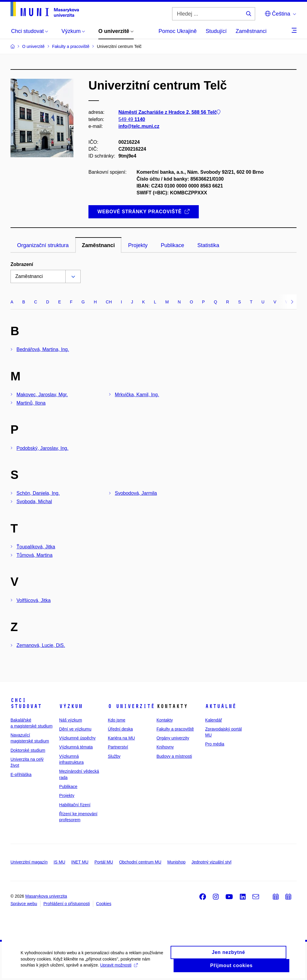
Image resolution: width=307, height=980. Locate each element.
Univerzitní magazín (29, 862)
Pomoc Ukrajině (178, 31)
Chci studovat (26, 703)
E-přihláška (21, 775)
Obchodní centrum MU (140, 862)
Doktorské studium (28, 750)
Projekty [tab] (138, 245)
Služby (114, 756)
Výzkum (71, 706)
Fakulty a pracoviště (175, 729)
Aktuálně (221, 706)
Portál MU (104, 862)
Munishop (176, 862)
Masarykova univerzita (46, 896)
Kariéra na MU (121, 738)
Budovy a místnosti (174, 756)
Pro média (215, 744)
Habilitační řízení (75, 805)
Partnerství (118, 747)
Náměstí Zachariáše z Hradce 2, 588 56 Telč (169, 112)
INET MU (80, 862)
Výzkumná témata (76, 747)
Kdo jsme (117, 720)
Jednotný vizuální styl (212, 862)
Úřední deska (120, 729)
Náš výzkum (70, 720)
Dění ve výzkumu (75, 729)
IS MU (60, 862)
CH (109, 302)
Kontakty (165, 720)
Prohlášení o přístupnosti (67, 904)
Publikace (68, 787)
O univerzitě (131, 706)
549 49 (132, 119)
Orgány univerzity (173, 738)
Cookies (104, 904)
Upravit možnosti (119, 969)
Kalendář (213, 720)
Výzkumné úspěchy (77, 738)
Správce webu (24, 904)
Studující (216, 31)
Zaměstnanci (251, 31)
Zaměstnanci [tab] (98, 245)
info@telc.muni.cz (139, 126)
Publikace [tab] (172, 245)
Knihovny (165, 747)
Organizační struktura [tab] (43, 245)
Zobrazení (22, 264)
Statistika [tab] (208, 245)
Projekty (67, 796)
